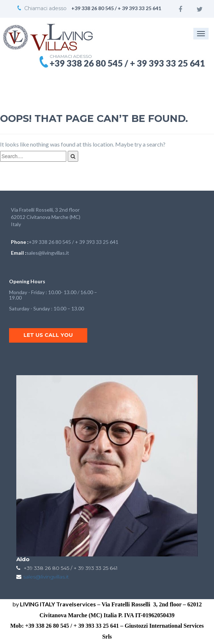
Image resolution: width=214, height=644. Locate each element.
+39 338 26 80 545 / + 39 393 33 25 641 (74, 242)
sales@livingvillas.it (48, 253)
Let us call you (48, 335)
